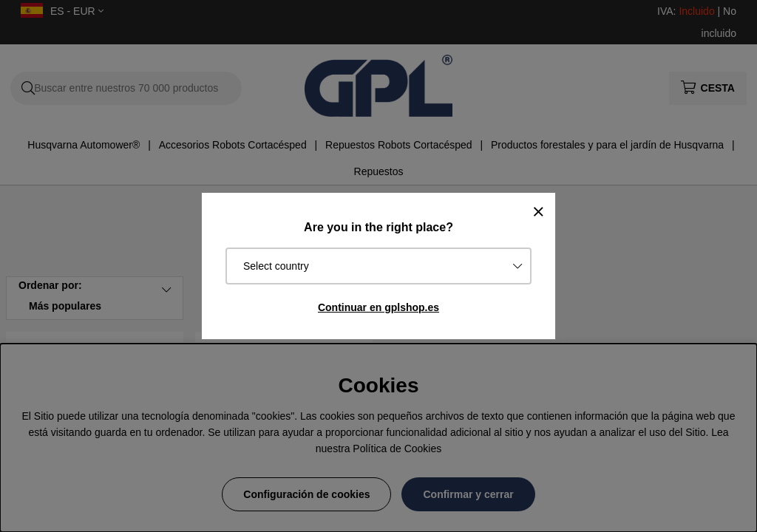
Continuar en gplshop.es (378, 307)
